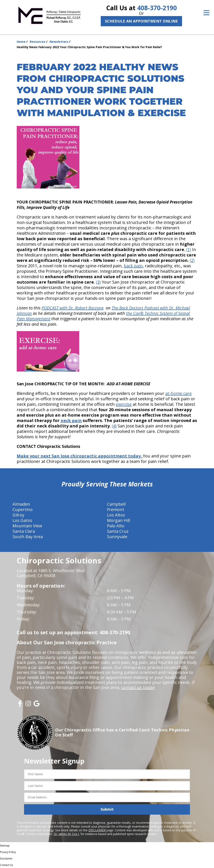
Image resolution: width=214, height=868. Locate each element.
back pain (133, 266)
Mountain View (27, 526)
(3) (98, 282)
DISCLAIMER (97, 830)
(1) (189, 249)
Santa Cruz (118, 531)
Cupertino (23, 509)
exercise (124, 404)
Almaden (21, 504)
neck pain (71, 420)
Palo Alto (116, 526)
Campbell (116, 504)
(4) (114, 426)
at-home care (178, 393)
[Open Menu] (206, 13)
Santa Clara (24, 531)
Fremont (116, 509)
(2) (192, 260)
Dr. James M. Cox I (66, 834)
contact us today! (138, 687)
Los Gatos (22, 520)
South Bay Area (28, 537)
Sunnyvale (117, 537)
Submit (107, 809)
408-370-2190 (157, 8)
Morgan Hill (118, 520)
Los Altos (116, 515)
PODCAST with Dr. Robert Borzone (73, 308)
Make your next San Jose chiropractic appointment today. (80, 456)
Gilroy (18, 515)
